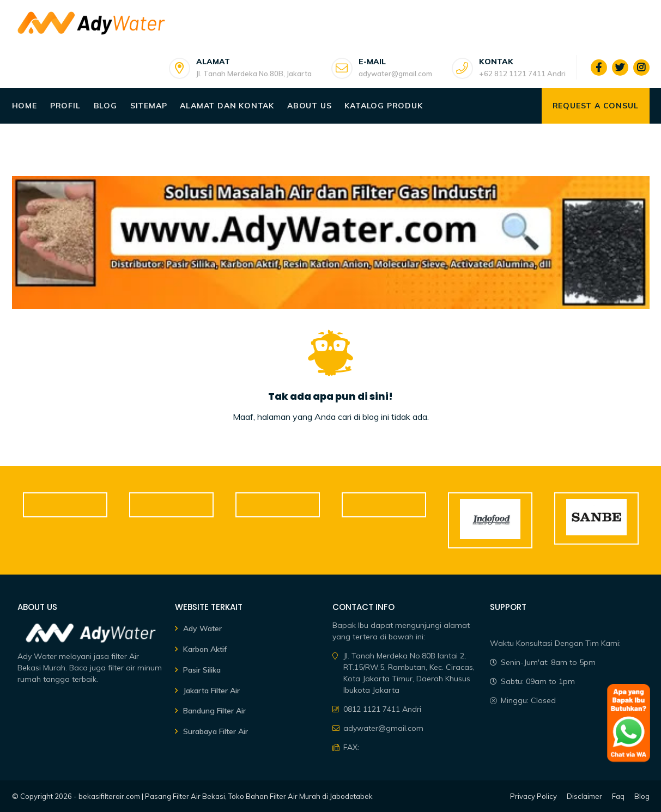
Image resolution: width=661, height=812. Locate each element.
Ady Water (202, 628)
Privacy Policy (533, 796)
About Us (309, 106)
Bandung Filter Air (214, 711)
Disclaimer (584, 796)
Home (25, 106)
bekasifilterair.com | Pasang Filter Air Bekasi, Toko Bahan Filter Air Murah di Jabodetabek (226, 796)
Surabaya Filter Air (216, 731)
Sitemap (149, 106)
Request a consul (596, 106)
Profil (65, 106)
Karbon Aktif (205, 649)
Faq (618, 796)
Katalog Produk (383, 106)
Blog (105, 106)
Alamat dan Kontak (227, 106)
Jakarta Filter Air (211, 691)
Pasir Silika (202, 670)
